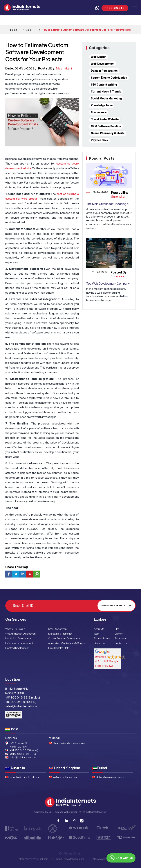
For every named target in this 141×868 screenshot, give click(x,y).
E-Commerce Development (19, 643)
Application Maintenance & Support (67, 643)
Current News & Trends (106, 92)
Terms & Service (102, 638)
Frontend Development (17, 648)
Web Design (99, 57)
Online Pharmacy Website (108, 133)
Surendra (118, 196)
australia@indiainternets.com (25, 777)
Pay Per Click (100, 140)
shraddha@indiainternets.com (69, 743)
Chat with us (121, 858)
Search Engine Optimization (109, 78)
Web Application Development (21, 634)
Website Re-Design (15, 629)
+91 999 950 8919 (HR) (23, 754)
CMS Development (58, 629)
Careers (119, 634)
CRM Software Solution (106, 126)
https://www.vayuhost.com (34, 859)
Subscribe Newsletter (116, 606)
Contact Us (121, 643)
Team (97, 634)
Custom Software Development (64, 638)
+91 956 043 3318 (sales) (24, 750)
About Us (99, 629)
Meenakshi (64, 68)
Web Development (103, 64)
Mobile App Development (18, 638)
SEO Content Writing (104, 85)
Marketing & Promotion (60, 634)
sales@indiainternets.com (23, 757)
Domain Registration (104, 71)
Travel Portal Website (105, 119)
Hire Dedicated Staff (58, 648)
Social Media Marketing (106, 99)
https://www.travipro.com (70, 859)
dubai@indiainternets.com (110, 777)
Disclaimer (99, 643)
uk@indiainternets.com (65, 777)
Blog (27, 30)
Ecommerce (99, 112)
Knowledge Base (102, 105)
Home (14, 30)
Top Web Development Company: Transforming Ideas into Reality (108, 285)
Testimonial (121, 638)
